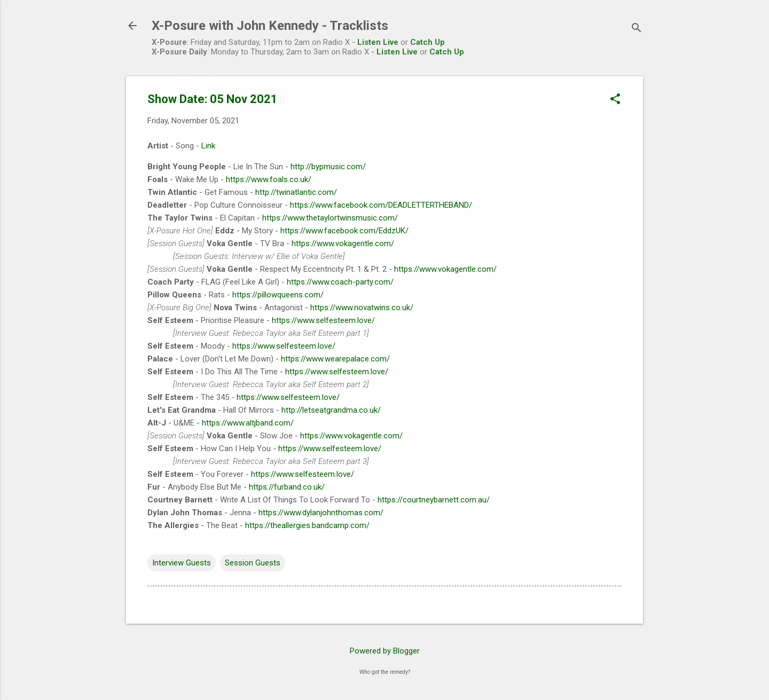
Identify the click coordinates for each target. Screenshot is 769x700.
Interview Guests (182, 563)
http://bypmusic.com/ (328, 167)
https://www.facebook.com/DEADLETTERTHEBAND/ (381, 205)
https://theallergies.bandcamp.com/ (307, 525)
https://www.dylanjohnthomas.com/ (321, 513)
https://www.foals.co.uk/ (269, 179)
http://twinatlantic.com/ (296, 192)
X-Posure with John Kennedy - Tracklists (270, 26)
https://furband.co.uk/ (287, 487)
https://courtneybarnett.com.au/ (434, 500)
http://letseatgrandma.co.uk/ (331, 410)
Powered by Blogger (385, 651)
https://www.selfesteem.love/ (323, 320)
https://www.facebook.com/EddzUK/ (344, 231)
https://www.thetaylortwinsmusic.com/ (330, 218)
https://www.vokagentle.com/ (343, 243)
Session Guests (253, 563)
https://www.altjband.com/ (248, 423)
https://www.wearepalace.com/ (335, 359)
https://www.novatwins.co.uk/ (362, 308)
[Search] (637, 29)
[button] (615, 100)
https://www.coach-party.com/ (340, 282)
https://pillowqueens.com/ (278, 295)
